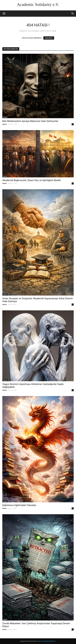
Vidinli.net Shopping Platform (46, 641)
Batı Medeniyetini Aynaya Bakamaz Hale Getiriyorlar (30, 121)
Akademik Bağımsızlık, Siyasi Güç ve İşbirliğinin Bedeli (32, 180)
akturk (4, 124)
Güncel (5, 117)
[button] (73, 14)
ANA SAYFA (49, 38)
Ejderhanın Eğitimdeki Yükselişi (19, 505)
